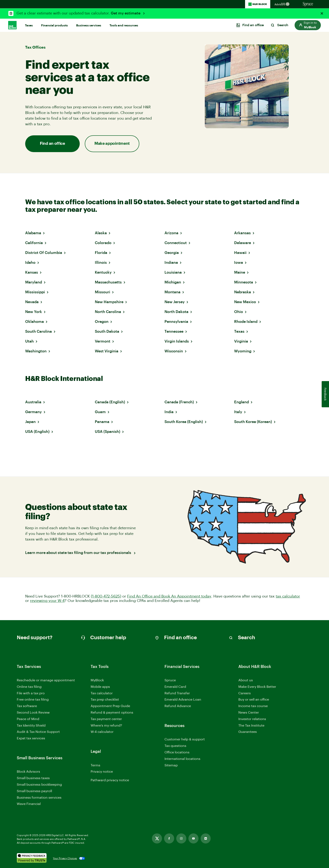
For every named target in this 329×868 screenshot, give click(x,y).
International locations (182, 759)
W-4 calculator (102, 732)
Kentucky (103, 272)
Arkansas (242, 233)
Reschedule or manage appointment (46, 680)
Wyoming (243, 351)
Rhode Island (246, 322)
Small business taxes (33, 778)
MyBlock (97, 680)
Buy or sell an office (254, 700)
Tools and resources (124, 26)
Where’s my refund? (106, 726)
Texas (239, 331)
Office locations (177, 753)
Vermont (103, 341)
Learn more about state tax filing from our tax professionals (79, 553)
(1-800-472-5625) (106, 596)
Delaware (243, 243)
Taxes (29, 26)
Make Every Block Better (257, 687)
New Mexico (245, 302)
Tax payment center (106, 719)
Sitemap (171, 766)
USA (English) (37, 432)
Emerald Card (175, 687)
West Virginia (107, 351)
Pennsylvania (176, 322)
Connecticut (176, 243)
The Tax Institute (251, 726)
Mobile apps (100, 687)
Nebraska (243, 292)
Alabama (33, 233)
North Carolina (108, 312)
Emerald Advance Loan (183, 700)
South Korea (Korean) (253, 422)
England (242, 402)
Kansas (32, 272)
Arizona (171, 233)
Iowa (239, 263)
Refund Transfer (177, 693)
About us (246, 680)
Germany (33, 412)
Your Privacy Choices (65, 858)
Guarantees (248, 732)
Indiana (171, 263)
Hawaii (240, 253)
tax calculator (288, 596)
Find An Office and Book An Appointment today (169, 596)
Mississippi (35, 292)
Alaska (101, 233)
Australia (33, 402)
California (34, 243)
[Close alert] (322, 13)
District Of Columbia (44, 253)
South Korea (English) (184, 422)
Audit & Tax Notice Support (38, 732)
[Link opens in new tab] (157, 838)
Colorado (103, 243)
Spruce (170, 680)
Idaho (30, 263)
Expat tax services (31, 739)
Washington (36, 351)
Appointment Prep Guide (110, 706)
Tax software (27, 706)
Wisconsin (174, 351)
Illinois (101, 263)
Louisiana (173, 272)
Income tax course (253, 706)
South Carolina (39, 331)
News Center (249, 713)
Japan (30, 422)
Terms (95, 765)
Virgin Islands (177, 341)
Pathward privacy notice (110, 780)
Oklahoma (35, 322)
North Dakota (176, 312)
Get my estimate (126, 13)
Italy (238, 412)
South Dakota (107, 331)
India (169, 412)
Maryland (34, 282)
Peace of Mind (28, 719)
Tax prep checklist (105, 700)
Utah (29, 341)
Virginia (241, 341)
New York (34, 312)
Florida (101, 253)
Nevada (32, 302)
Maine (240, 272)
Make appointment (112, 144)
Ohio (239, 312)
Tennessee (174, 331)
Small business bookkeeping (39, 785)
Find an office (52, 144)
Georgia (172, 253)
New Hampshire (109, 302)
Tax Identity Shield (31, 726)
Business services (89, 26)
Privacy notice (102, 772)
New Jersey (175, 302)
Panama (102, 422)
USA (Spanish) (108, 432)
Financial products (54, 26)
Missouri (102, 292)
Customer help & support (185, 740)
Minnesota (244, 282)
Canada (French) (179, 402)
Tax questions (175, 746)
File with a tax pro (31, 693)
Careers (245, 694)
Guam (100, 412)
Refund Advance (178, 706)
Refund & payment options (112, 713)
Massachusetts (108, 282)
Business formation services (39, 798)
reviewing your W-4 (47, 601)
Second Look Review (33, 713)
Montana (172, 292)
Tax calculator (102, 693)
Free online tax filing (33, 700)
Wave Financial (29, 804)
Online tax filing (29, 687)
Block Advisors (28, 772)
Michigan (173, 282)
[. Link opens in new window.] (32, 858)
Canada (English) (110, 402)
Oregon (102, 322)
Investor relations (252, 719)
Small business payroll (34, 791)
